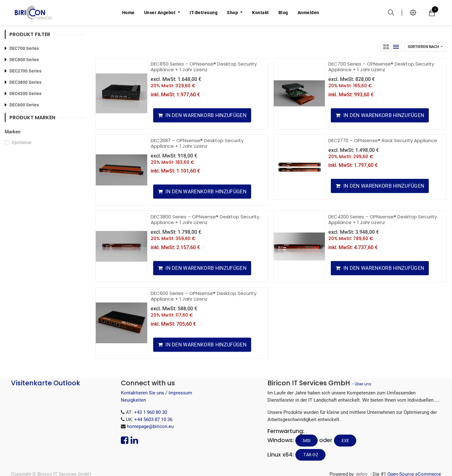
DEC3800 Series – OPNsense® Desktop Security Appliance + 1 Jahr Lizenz (205, 219)
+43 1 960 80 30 (151, 412)
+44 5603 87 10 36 (153, 420)
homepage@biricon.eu (150, 426)
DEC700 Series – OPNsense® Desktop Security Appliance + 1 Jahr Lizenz (381, 67)
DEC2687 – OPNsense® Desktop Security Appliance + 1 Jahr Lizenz (197, 143)
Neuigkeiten (133, 400)
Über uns (363, 384)
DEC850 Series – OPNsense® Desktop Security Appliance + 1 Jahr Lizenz (204, 67)
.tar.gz (310, 455)
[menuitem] (128, 13)
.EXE (345, 441)
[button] (425, 47)
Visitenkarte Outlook (46, 383)
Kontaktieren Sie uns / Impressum (156, 393)
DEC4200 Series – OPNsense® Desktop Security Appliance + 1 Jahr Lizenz (383, 219)
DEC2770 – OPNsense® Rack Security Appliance (383, 140)
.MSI (306, 441)
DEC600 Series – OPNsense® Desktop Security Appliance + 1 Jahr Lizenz (204, 296)
